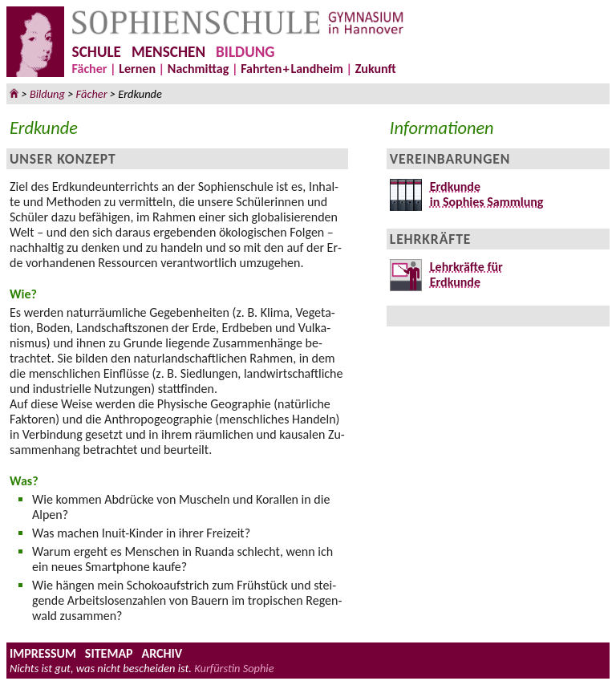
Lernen (137, 69)
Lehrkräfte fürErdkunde (462, 274)
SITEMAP (109, 653)
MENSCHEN (168, 52)
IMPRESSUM (43, 653)
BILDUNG (245, 52)
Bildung (47, 94)
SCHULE (97, 52)
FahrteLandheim (292, 69)
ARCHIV (162, 653)
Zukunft (376, 69)
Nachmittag (199, 69)
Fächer (90, 69)
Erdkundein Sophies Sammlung (483, 194)
